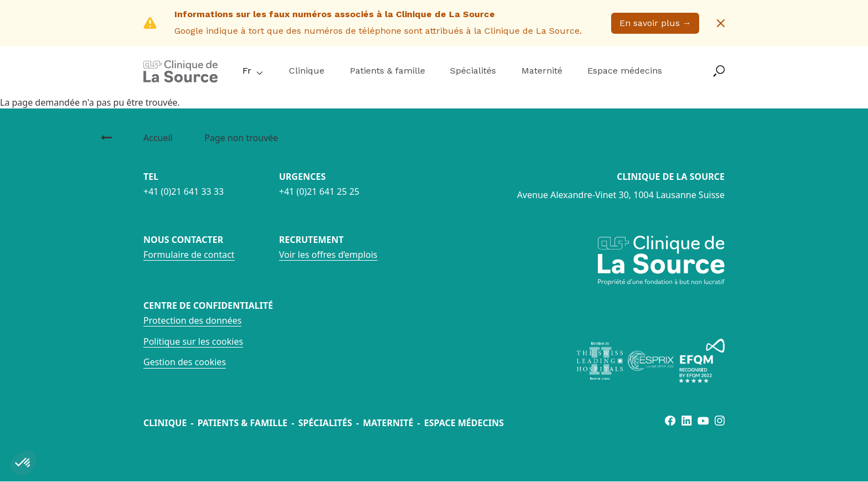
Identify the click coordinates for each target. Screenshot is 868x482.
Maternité (542, 71)
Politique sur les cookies (193, 341)
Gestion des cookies (185, 362)
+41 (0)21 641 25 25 (319, 191)
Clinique (307, 71)
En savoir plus (655, 23)
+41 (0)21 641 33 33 (184, 191)
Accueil (158, 138)
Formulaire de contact (189, 255)
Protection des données (192, 320)
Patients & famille (387, 71)
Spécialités (473, 71)
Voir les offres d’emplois (328, 255)
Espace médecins (625, 71)
